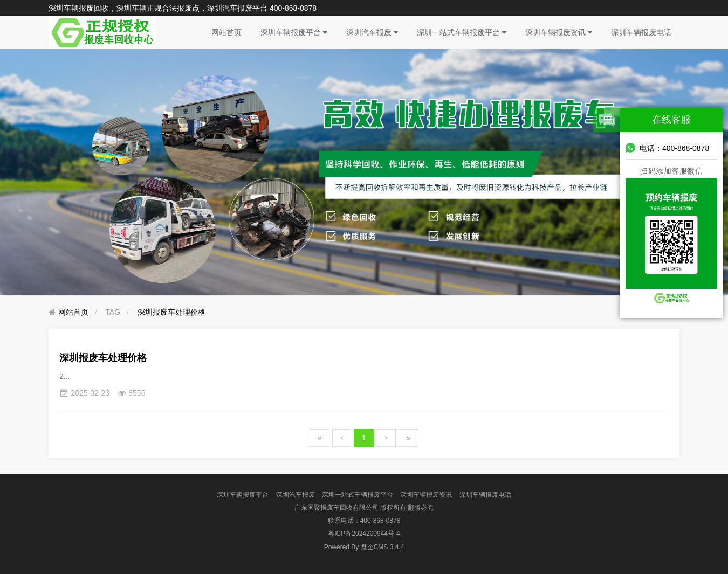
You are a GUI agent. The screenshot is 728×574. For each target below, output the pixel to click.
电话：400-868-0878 (667, 148)
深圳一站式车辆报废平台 (462, 32)
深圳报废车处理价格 (171, 312)
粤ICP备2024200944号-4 (364, 534)
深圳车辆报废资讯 (559, 32)
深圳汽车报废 (372, 32)
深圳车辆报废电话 (641, 32)
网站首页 (226, 32)
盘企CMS (364, 547)
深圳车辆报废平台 (294, 32)
